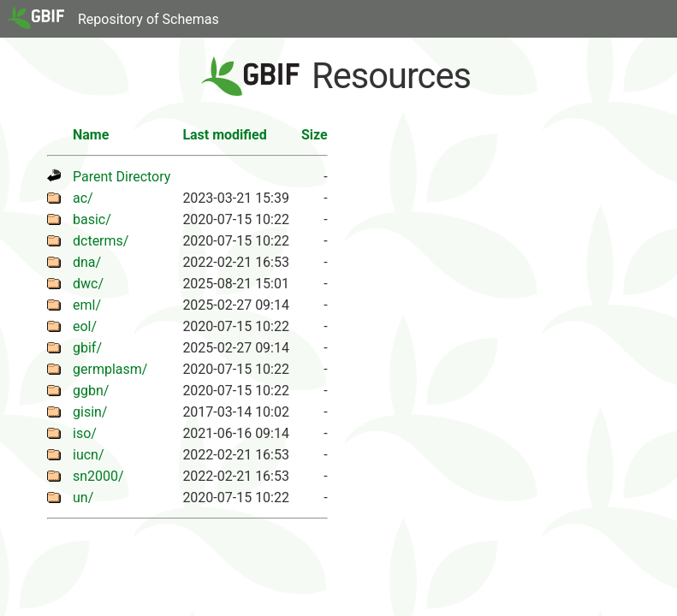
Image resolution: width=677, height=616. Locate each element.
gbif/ (87, 348)
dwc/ (88, 284)
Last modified (224, 135)
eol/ (85, 326)
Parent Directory (122, 177)
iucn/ (89, 455)
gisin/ (90, 412)
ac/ (83, 198)
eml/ (87, 305)
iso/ (85, 433)
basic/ (92, 219)
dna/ (87, 262)
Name (91, 135)
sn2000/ (98, 476)
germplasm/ (110, 369)
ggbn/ (91, 391)
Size (315, 135)
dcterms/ (101, 241)
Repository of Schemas (148, 19)
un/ (83, 498)
